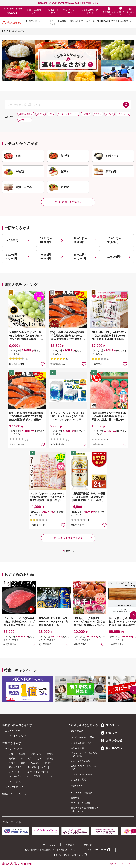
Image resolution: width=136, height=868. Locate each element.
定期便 (37, 776)
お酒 (39, 759)
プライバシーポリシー (96, 850)
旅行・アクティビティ (38, 772)
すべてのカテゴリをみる (68, 202)
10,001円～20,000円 (80, 240)
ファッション (15, 772)
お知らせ (109, 733)
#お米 (51, 114)
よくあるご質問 (78, 780)
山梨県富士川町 (17, 364)
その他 (49, 776)
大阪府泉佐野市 (37, 525)
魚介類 (22, 754)
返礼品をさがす (53, 11)
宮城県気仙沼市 (58, 364)
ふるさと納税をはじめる (90, 11)
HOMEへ (69, 551)
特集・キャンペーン (70, 11)
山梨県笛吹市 (98, 444)
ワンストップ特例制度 (82, 793)
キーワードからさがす (16, 736)
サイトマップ (49, 845)
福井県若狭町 (80, 644)
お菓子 (12, 763)
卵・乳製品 (26, 759)
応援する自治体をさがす (35, 11)
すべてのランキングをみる (68, 538)
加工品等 (35, 763)
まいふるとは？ (78, 748)
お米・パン (36, 754)
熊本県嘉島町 (45, 644)
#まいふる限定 (26, 114)
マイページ (110, 725)
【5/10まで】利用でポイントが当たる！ (67, 3)
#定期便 (86, 114)
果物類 (50, 754)
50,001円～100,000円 (80, 257)
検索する (126, 105)
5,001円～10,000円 (46, 240)
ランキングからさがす (16, 781)
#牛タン (98, 114)
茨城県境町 (97, 364)
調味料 (48, 763)
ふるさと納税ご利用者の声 (84, 774)
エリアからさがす (14, 731)
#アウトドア (25, 120)
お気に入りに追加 (33, 644)
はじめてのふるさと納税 (83, 737)
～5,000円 (12, 240)
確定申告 (75, 798)
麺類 (23, 763)
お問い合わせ (112, 741)
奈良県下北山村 (116, 644)
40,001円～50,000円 (47, 257)
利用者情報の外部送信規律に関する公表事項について (50, 850)
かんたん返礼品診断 (81, 761)
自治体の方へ (112, 748)
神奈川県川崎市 (58, 444)
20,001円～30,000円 (114, 240)
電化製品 (32, 767)
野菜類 (12, 759)
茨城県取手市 (77, 525)
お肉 (11, 754)
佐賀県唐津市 (10, 644)
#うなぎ (110, 114)
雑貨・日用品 (15, 767)
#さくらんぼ (123, 114)
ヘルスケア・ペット (18, 776)
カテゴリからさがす (15, 749)
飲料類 (50, 759)
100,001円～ (115, 257)
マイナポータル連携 (81, 803)
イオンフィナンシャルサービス (68, 855)
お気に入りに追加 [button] (43, 364)
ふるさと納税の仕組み (82, 742)
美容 (44, 767)
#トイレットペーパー (68, 114)
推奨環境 (70, 845)
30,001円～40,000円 (13, 257)
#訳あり (41, 114)
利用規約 (88, 845)
